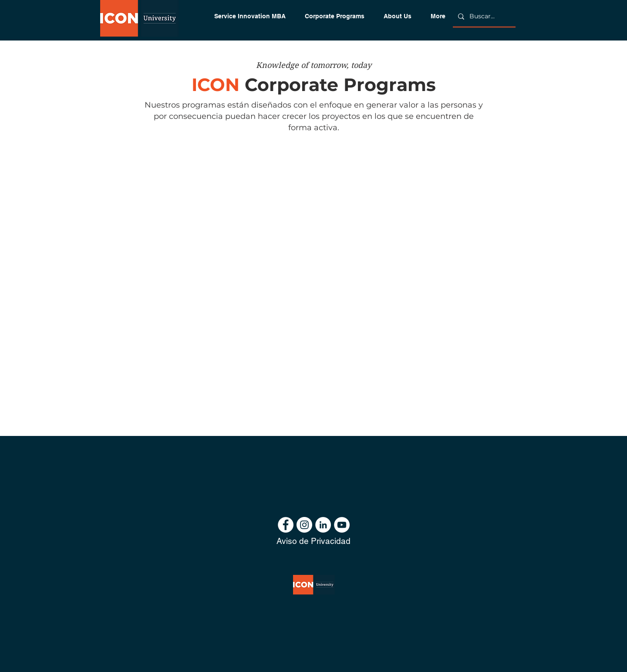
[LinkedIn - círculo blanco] (323, 525)
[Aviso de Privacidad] (313, 541)
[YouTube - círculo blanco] (342, 525)
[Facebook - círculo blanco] (286, 525)
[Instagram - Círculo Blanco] (304, 525)
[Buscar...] (483, 17)
